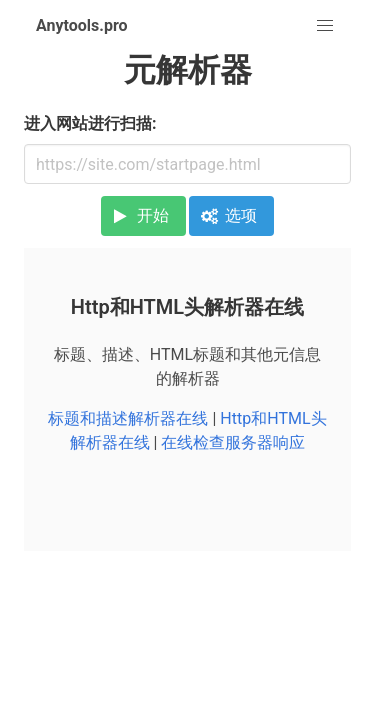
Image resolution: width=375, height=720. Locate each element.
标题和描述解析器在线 (128, 418)
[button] (325, 26)
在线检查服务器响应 (233, 442)
